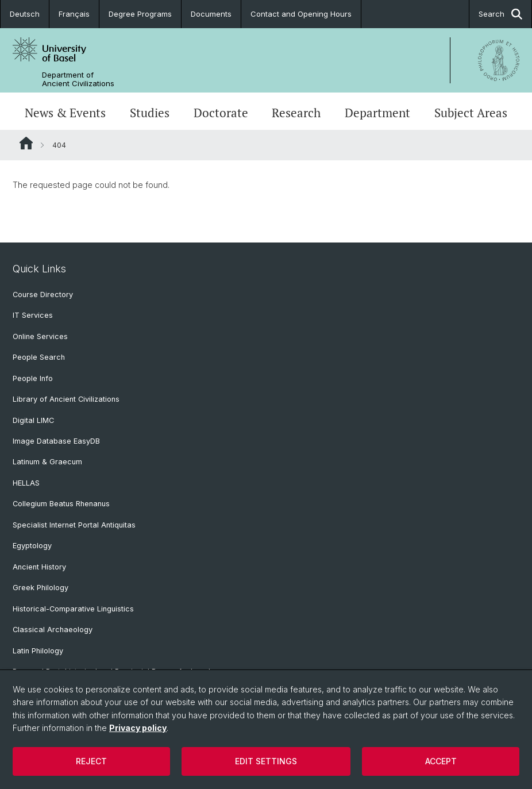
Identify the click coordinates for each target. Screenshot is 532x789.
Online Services (40, 336)
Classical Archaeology (53, 630)
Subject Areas (471, 113)
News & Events (65, 113)
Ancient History (39, 567)
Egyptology (32, 546)
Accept (441, 761)
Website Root (26, 143)
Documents (211, 14)
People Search (39, 357)
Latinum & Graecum (47, 462)
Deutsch (25, 14)
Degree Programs (140, 14)
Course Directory (43, 295)
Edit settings (266, 761)
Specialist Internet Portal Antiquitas (74, 525)
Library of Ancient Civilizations (66, 399)
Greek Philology (41, 588)
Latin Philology (38, 651)
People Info (33, 378)
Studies (150, 113)
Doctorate (221, 113)
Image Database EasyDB (56, 441)
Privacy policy (138, 728)
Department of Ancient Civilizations (78, 79)
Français (74, 14)
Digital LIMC (33, 420)
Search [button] (500, 14)
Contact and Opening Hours (301, 14)
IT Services (33, 315)
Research (296, 113)
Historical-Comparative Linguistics (73, 609)
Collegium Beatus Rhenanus (61, 504)
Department (377, 113)
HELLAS (26, 483)
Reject (91, 761)
